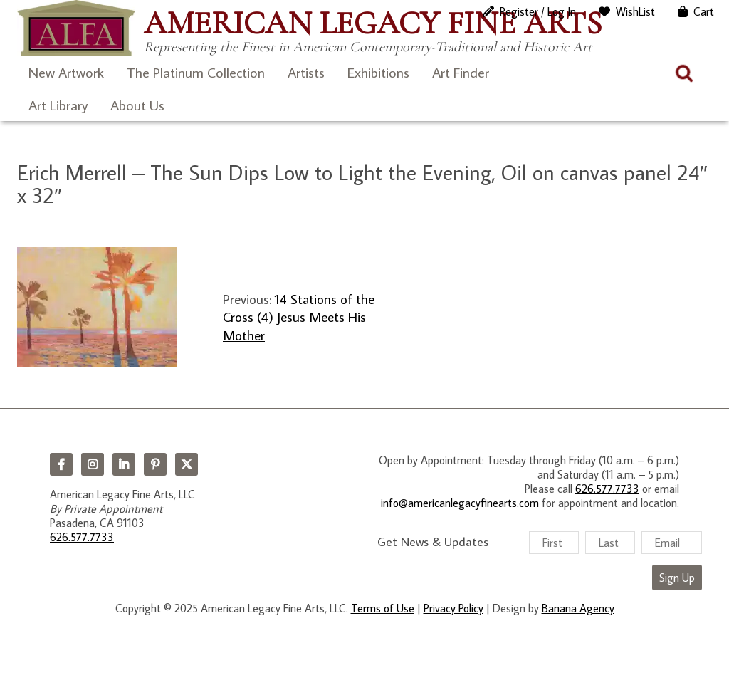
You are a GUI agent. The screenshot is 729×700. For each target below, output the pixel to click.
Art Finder (461, 72)
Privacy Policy (453, 608)
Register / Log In (538, 11)
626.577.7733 (82, 537)
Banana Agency (578, 608)
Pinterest (155, 464)
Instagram (93, 464)
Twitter (187, 464)
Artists (306, 72)
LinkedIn (124, 464)
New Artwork (66, 72)
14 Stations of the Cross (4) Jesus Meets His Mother (299, 317)
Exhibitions (378, 72)
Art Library (58, 105)
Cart (704, 11)
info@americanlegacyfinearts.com (460, 503)
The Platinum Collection (196, 72)
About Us (137, 105)
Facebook (61, 464)
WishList (635, 11)
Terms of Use (383, 608)
